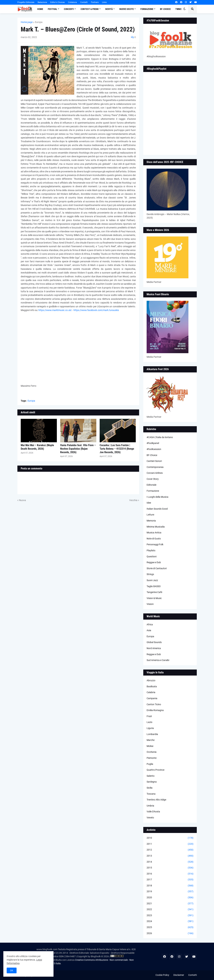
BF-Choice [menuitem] (165, 9)
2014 (170, 862)
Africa (150, 624)
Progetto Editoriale (26, 2)
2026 (170, 933)
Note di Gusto (154, 539)
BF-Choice (152, 455)
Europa (39, 22)
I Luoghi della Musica (157, 497)
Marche (151, 740)
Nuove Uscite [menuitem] (127, 9)
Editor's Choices (58, 2)
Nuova (22, 500)
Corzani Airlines (155, 473)
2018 (170, 886)
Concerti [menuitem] (69, 9)
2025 (170, 927)
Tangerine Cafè (154, 592)
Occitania (152, 752)
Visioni (150, 604)
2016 (170, 874)
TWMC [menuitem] (178, 9)
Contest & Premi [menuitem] (90, 9)
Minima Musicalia (156, 527)
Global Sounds (154, 642)
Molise (150, 746)
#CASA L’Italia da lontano (160, 437)
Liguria (150, 728)
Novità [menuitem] (109, 9)
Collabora (72, 2)
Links (104, 2)
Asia (149, 630)
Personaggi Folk (155, 544)
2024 (170, 921)
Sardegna (152, 782)
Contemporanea (155, 467)
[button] (184, 9)
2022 (170, 909)
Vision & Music (154, 598)
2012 (170, 850)
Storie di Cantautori (157, 568)
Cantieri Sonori (154, 461)
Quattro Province (155, 770)
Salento (151, 776)
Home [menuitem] (40, 9)
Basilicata (152, 686)
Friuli (149, 716)
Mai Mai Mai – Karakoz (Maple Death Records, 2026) (37, 447)
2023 (170, 916)
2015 (170, 868)
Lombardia (152, 734)
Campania (152, 698)
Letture (150, 515)
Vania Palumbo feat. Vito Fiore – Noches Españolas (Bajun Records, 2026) (78, 449)
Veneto (150, 818)
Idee (149, 503)
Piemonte (152, 758)
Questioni (152, 556)
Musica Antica (154, 533)
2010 (170, 838)
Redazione (42, 2)
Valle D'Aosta (153, 812)
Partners (95, 2)
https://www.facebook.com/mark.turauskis (96, 310)
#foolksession (154, 449)
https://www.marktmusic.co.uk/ (55, 310)
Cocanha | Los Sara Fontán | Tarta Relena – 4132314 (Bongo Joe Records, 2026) (117, 449)
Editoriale (151, 485)
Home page (27, 22)
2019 (170, 892)
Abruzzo (151, 680)
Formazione (153, 491)
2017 (170, 880)
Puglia (150, 764)
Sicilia (150, 788)
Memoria (151, 521)
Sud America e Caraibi (158, 660)
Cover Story (153, 479)
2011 (170, 844)
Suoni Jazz (152, 580)
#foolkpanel (153, 443)
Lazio (149, 722)
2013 (170, 856)
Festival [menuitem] (52, 9)
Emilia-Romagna (155, 710)
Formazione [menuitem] (147, 9)
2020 (170, 898)
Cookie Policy (162, 975)
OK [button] (12, 970)
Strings (150, 574)
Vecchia (133, 500)
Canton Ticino (154, 704)
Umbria (150, 806)
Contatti (84, 2)
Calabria (151, 692)
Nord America (154, 648)
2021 (170, 904)
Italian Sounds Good (157, 509)
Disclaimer (179, 975)
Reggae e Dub (154, 562)
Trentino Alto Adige (156, 800)
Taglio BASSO (154, 586)
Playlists (151, 550)
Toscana (151, 794)
